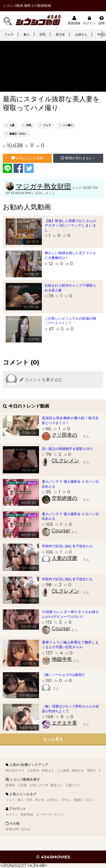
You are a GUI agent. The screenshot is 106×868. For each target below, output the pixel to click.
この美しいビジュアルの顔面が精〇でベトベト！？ (70, 321)
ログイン (89, 20)
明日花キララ (15, 770)
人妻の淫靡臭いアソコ (77, 558)
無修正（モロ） (18, 134)
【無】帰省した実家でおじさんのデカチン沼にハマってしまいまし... (70, 225)
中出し (67, 800)
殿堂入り (57, 785)
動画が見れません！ (78, 158)
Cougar (61, 531)
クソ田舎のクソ (70, 435)
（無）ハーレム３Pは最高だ (63, 675)
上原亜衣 (33, 770)
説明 (101, 20)
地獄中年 (62, 659)
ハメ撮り (68, 125)
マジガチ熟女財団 (43, 186)
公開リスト (73, 785)
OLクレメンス (68, 461)
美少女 (60, 34)
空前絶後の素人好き (75, 498)
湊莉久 (91, 770)
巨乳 (43, 34)
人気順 (22, 785)
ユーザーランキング (50, 814)
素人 (27, 34)
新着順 (10, 785)
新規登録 (74, 20)
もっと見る (53, 739)
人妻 (12, 125)
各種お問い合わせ (18, 829)
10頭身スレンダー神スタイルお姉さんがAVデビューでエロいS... (70, 614)
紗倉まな (48, 770)
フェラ (9, 34)
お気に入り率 (39, 785)
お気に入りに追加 (27, 158)
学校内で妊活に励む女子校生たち (67, 546)
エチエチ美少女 (70, 723)
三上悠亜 (63, 770)
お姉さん (81, 34)
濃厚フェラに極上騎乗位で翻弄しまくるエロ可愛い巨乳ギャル (70, 645)
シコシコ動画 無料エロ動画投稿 (27, 6)
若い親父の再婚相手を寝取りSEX (67, 449)
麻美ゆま (78, 770)
